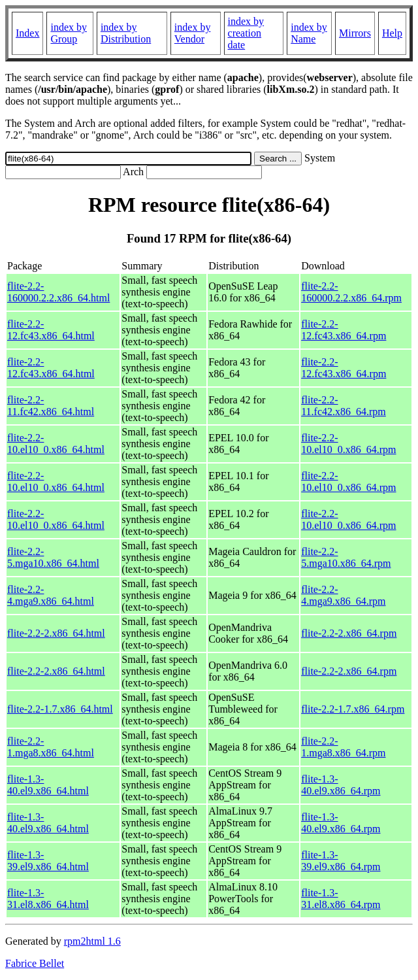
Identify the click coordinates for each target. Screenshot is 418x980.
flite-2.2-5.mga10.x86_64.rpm (346, 557)
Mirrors (355, 33)
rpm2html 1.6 (92, 941)
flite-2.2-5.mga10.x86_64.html (53, 557)
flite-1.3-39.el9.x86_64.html (48, 861)
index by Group (69, 33)
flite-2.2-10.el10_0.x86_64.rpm (348, 444)
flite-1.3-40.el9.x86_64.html (48, 785)
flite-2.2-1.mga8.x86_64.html (51, 747)
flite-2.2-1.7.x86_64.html (60, 709)
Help (392, 33)
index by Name (309, 33)
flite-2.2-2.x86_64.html (56, 633)
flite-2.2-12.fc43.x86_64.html (51, 330)
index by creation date (246, 33)
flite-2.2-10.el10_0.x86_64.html (56, 444)
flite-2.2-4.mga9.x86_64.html (51, 595)
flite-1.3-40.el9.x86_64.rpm (341, 785)
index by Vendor (193, 33)
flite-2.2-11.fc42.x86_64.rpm (344, 406)
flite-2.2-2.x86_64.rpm (349, 633)
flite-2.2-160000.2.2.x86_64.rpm (351, 292)
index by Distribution (126, 33)
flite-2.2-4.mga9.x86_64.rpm (343, 595)
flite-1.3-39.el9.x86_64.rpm (341, 861)
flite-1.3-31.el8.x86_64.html (48, 899)
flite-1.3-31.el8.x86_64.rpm (341, 899)
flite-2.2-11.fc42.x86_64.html (51, 406)
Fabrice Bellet (35, 963)
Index (27, 33)
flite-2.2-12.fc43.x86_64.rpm (344, 330)
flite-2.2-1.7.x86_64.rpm (353, 709)
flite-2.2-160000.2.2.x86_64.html (58, 292)
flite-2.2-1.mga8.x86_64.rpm (343, 747)
